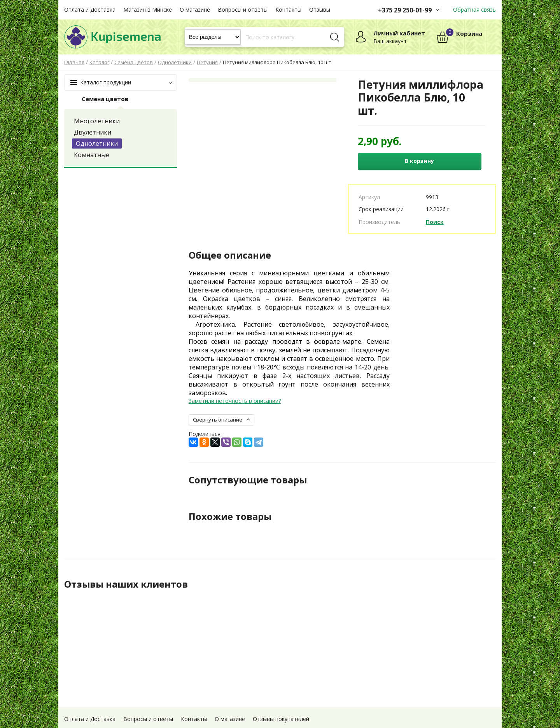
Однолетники (97, 143)
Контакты (288, 10)
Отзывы (320, 10)
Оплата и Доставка (90, 10)
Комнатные (92, 155)
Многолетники (97, 121)
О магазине (195, 10)
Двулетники (93, 132)
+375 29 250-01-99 (405, 10)
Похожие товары (230, 516)
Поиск (435, 222)
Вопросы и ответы (243, 10)
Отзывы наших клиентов (126, 584)
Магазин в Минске (148, 10)
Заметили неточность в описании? (235, 401)
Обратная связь (474, 10)
